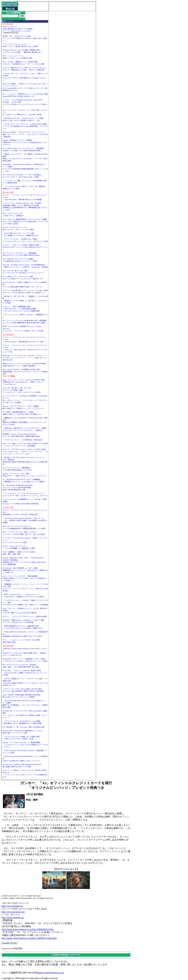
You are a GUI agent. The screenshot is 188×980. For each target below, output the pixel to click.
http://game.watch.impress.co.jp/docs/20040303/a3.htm (28, 929)
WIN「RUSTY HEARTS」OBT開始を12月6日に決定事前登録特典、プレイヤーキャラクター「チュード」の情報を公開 (25, 372)
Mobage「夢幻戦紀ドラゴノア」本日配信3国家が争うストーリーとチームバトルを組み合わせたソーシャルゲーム (25, 142)
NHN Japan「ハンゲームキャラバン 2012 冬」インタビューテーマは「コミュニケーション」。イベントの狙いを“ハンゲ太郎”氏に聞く (25, 358)
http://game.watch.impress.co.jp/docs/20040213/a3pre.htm (29, 938)
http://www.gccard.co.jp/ (13, 912)
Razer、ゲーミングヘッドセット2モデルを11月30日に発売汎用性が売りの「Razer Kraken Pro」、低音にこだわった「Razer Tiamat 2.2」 (24, 382)
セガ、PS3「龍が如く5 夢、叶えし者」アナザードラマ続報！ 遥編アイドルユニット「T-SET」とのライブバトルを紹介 (22, 390)
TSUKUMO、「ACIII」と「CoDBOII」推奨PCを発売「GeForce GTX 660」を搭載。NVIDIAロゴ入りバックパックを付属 (25, 673)
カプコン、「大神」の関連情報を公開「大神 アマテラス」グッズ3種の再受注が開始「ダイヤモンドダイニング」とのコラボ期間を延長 (21, 309)
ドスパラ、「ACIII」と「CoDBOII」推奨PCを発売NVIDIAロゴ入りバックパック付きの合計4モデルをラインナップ (25, 247)
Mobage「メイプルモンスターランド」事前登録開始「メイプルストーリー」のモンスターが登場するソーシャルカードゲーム (25, 745)
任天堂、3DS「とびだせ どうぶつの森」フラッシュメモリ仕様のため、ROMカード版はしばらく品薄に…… (25, 38)
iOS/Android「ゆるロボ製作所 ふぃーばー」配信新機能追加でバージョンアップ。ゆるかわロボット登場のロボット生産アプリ (25, 570)
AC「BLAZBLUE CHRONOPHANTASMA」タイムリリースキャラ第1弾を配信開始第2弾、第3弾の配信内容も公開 (18, 488)
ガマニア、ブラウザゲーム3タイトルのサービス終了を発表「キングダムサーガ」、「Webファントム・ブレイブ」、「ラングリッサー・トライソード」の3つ (25, 452)
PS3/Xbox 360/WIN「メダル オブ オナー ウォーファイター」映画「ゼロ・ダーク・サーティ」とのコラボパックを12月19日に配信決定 (25, 134)
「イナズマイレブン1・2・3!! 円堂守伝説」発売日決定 (22, 440)
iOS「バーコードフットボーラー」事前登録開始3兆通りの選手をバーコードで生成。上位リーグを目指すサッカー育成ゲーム (25, 578)
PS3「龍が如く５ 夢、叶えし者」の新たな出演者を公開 (23, 727)
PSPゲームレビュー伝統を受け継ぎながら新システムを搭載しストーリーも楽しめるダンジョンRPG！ (18, 29)
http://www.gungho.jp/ (12, 906)
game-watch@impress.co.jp (51, 973)
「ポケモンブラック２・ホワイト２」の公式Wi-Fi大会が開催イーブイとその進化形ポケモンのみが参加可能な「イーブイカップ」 (25, 126)
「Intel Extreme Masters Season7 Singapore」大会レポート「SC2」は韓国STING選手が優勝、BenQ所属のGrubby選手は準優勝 (25, 520)
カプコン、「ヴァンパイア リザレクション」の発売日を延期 (25, 616)
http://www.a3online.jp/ (13, 917)
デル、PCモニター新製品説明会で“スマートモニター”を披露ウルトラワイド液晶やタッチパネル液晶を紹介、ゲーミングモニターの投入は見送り (25, 221)
